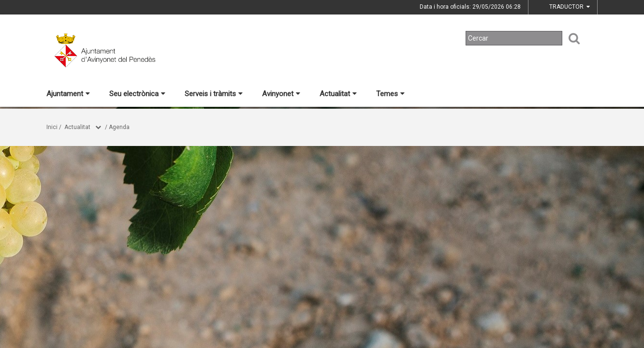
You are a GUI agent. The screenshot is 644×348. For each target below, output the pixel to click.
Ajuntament (68, 94)
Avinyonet (281, 94)
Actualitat (338, 94)
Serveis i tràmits (214, 94)
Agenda (119, 127)
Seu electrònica (137, 94)
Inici (52, 127)
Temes (390, 94)
